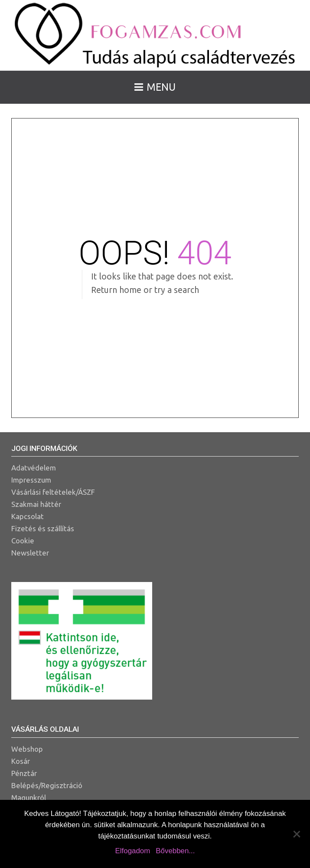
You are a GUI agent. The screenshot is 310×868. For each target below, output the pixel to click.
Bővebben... (175, 851)
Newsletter (30, 553)
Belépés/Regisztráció (47, 785)
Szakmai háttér (36, 504)
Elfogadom (133, 851)
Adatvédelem (34, 468)
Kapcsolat (28, 516)
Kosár (21, 761)
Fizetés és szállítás (43, 528)
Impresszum (31, 480)
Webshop (27, 749)
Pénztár (24, 773)
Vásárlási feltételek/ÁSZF (53, 492)
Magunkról (29, 797)
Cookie (23, 541)
